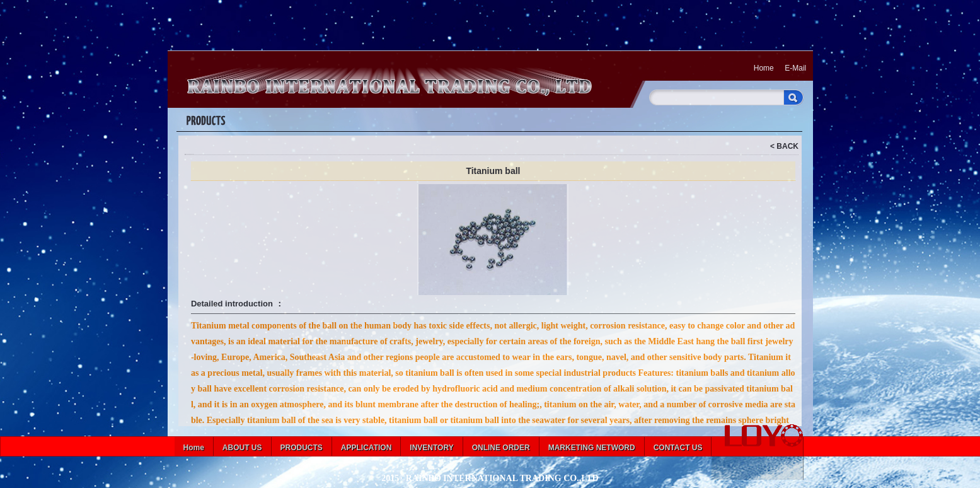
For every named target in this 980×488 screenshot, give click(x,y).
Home (764, 68)
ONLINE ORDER (501, 448)
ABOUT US (242, 448)
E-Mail (795, 68)
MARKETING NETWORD (592, 448)
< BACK (784, 146)
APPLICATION (366, 448)
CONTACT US (678, 448)
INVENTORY (431, 448)
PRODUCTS (302, 448)
